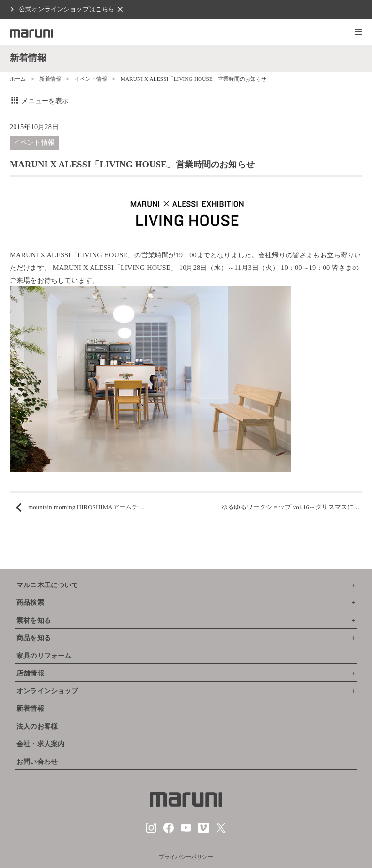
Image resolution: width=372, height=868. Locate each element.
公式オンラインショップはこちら (67, 9)
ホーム (18, 79)
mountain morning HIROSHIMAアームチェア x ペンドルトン (112, 507)
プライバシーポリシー (186, 857)
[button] (358, 32)
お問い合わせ (37, 762)
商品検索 (30, 603)
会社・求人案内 (40, 744)
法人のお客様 (37, 726)
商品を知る (34, 638)
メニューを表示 (39, 101)
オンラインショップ (47, 691)
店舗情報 (30, 673)
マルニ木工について (47, 585)
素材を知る (34, 621)
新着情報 (50, 79)
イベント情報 (91, 79)
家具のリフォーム (44, 656)
